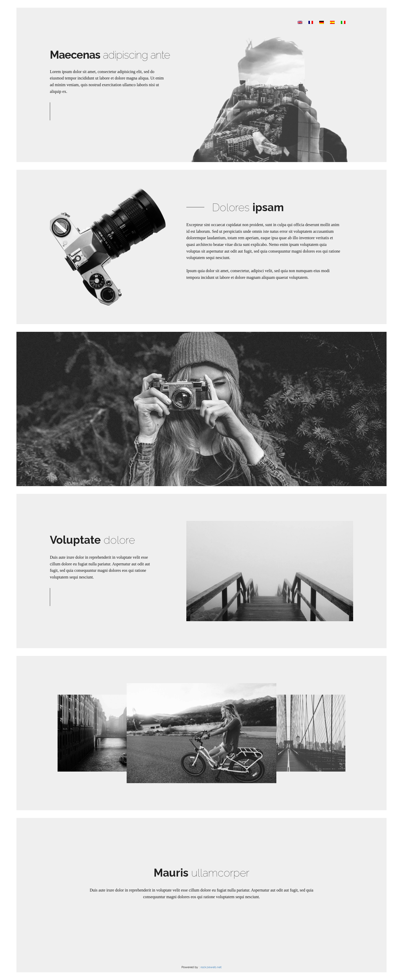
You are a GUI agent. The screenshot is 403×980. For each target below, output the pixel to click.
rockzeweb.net (211, 967)
